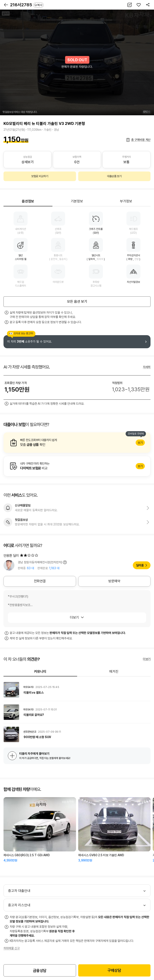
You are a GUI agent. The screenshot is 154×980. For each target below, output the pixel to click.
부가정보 (126, 201)
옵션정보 (28, 201)
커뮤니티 (40, 672)
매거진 (114, 672)
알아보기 (77, 443)
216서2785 (27, 5)
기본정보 (77, 201)
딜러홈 (140, 565)
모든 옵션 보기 (77, 301)
